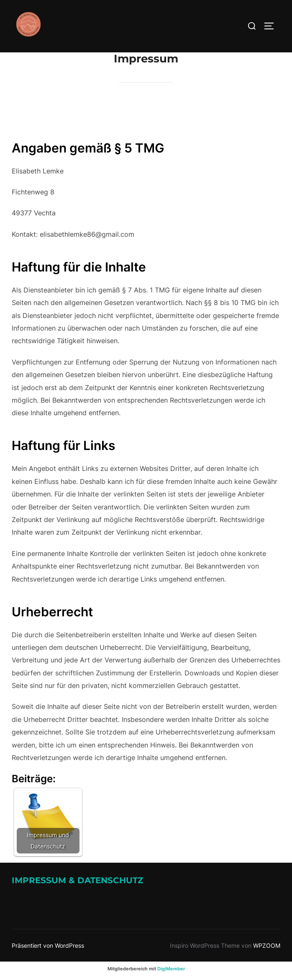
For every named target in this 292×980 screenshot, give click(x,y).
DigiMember (171, 969)
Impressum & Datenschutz (77, 880)
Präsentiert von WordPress (48, 945)
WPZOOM (267, 945)
